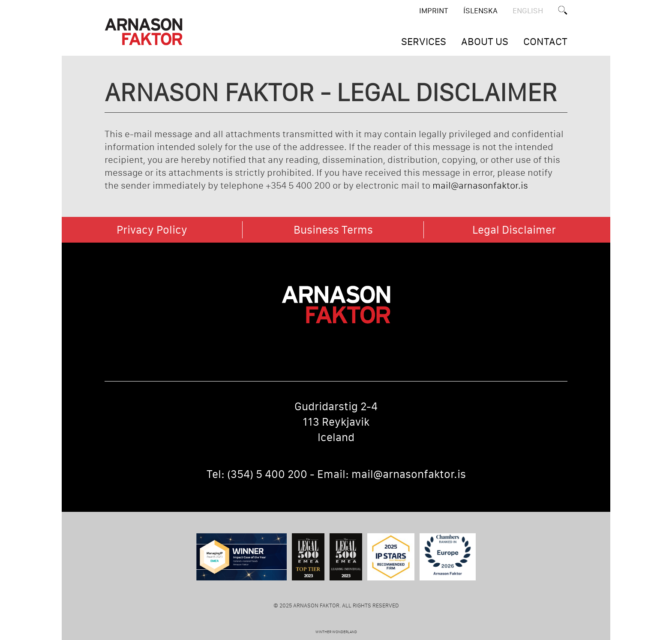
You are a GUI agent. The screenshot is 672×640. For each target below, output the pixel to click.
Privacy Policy (152, 230)
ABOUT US (485, 41)
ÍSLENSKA (480, 11)
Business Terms (333, 230)
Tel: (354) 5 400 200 (257, 474)
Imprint (434, 11)
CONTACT (545, 41)
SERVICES (424, 41)
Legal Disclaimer (514, 230)
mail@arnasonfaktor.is (480, 185)
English (528, 11)
